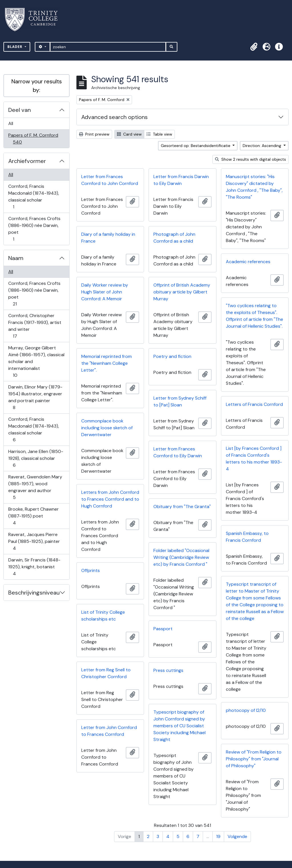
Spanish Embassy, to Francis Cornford (247, 537)
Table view (159, 134)
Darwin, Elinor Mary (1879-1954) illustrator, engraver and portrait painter (35, 397)
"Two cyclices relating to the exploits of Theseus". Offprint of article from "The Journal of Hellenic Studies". (255, 316)
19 (218, 836)
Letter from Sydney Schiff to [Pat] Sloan (180, 401)
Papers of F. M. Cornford (33, 139)
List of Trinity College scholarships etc (103, 616)
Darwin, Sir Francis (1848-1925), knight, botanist (34, 567)
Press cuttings (168, 670)
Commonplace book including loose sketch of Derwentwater (107, 428)
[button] (254, 47)
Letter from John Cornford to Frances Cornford (109, 731)
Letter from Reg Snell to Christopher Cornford (106, 673)
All (11, 123)
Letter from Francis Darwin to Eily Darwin (181, 180)
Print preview (94, 134)
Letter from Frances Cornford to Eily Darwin (178, 452)
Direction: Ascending (262, 146)
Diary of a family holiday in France (108, 238)
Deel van (20, 110)
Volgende (237, 836)
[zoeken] (108, 47)
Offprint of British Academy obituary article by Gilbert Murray (182, 292)
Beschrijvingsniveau (34, 593)
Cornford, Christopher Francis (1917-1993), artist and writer (35, 326)
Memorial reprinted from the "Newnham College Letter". (107, 363)
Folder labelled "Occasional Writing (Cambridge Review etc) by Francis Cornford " (181, 557)
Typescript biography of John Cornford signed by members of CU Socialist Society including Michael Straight (180, 726)
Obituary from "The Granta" (182, 506)
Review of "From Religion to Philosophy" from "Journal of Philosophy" (254, 759)
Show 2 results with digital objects (251, 159)
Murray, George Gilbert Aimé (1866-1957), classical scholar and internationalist (36, 362)
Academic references (248, 262)
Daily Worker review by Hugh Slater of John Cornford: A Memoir (105, 292)
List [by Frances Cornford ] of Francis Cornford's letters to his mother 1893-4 (254, 459)
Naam (16, 258)
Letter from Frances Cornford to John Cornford (110, 180)
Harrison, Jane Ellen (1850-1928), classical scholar (36, 458)
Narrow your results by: (37, 86)
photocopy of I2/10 (246, 710)
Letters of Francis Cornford (254, 404)
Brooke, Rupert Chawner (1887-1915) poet (33, 516)
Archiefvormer (27, 161)
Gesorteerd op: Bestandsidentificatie (196, 146)
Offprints (91, 570)
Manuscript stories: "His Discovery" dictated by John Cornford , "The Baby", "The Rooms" (254, 187)
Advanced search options (114, 117)
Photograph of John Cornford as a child (174, 238)
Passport (163, 629)
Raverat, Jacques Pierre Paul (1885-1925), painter (34, 541)
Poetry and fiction (172, 356)
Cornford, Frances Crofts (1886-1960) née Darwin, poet (34, 229)
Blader (16, 47)
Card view (129, 134)
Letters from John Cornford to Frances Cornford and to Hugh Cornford (110, 499)
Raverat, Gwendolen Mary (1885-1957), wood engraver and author (35, 487)
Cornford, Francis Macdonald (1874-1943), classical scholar (34, 197)
